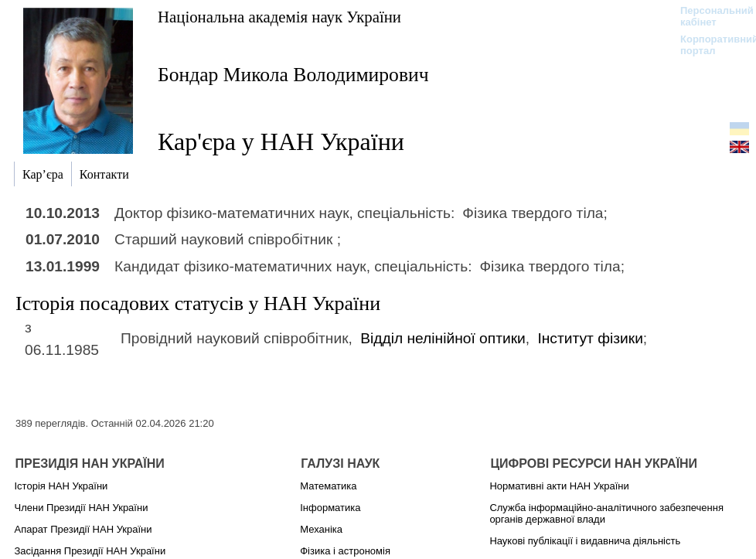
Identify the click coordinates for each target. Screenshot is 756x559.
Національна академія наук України (279, 17)
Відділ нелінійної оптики (443, 338)
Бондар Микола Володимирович (293, 75)
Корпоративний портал (709, 45)
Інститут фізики (590, 338)
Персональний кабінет (709, 16)
